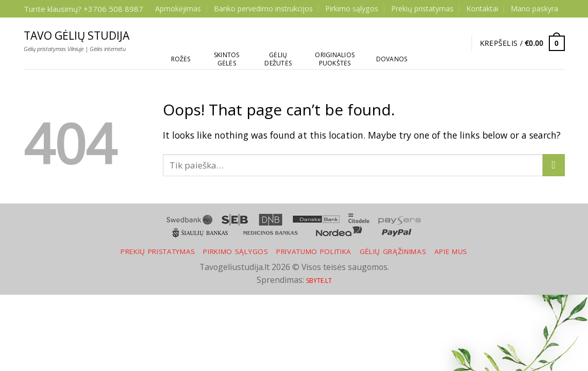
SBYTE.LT (319, 281)
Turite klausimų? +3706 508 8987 (83, 9)
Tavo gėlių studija (77, 36)
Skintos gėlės (227, 59)
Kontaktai (482, 9)
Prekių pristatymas (422, 9)
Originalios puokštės (335, 59)
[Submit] (554, 165)
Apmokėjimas (178, 9)
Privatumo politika (314, 251)
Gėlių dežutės (278, 59)
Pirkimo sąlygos (352, 9)
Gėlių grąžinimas (393, 251)
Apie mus (451, 251)
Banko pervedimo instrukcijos (263, 9)
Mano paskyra (534, 9)
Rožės (181, 59)
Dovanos (392, 59)
